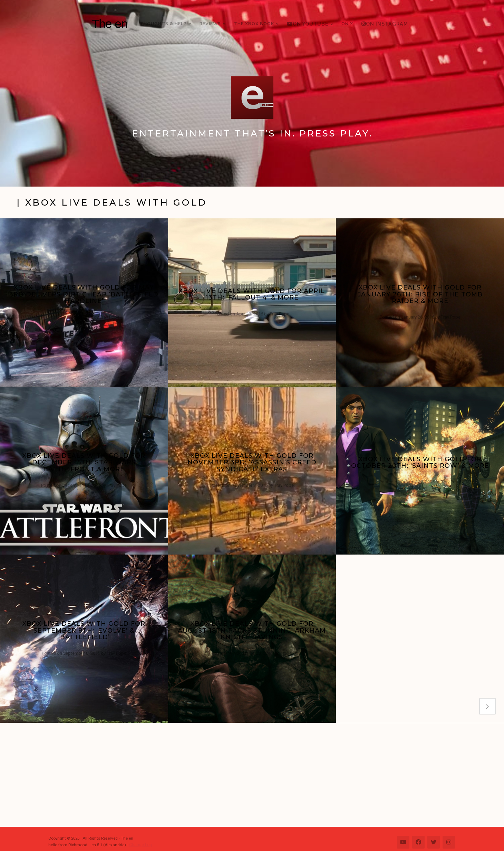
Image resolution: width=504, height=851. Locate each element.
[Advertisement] (255, 775)
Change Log (140, 845)
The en (110, 24)
